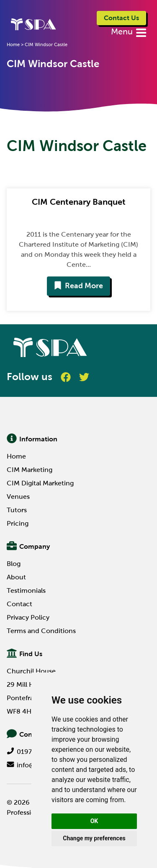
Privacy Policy (28, 617)
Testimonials (26, 590)
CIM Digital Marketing (40, 483)
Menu (123, 31)
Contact (19, 604)
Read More (78, 286)
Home (16, 456)
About (16, 577)
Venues (18, 497)
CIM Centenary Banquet (79, 202)
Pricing (18, 523)
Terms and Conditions (41, 631)
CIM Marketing (30, 470)
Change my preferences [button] (94, 838)
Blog (14, 564)
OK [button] (94, 821)
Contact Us (121, 18)
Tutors (17, 510)
